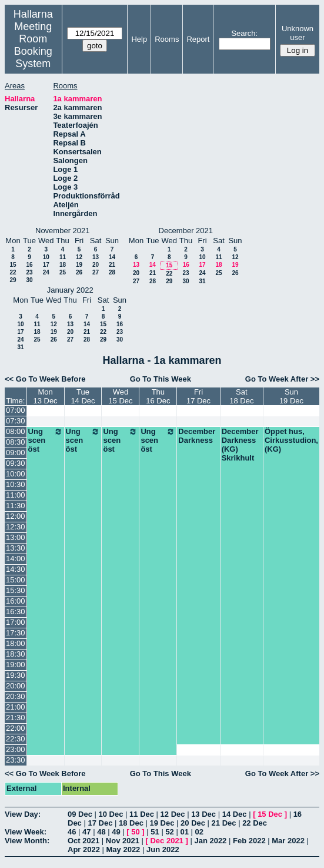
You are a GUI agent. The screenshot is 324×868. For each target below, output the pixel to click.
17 (46, 265)
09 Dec (80, 814)
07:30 (16, 421)
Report (198, 39)
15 (13, 265)
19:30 (16, 675)
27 (96, 272)
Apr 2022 (84, 849)
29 (13, 280)
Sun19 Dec (291, 396)
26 (79, 272)
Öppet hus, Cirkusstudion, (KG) (291, 440)
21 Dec (224, 823)
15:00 (16, 580)
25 (63, 272)
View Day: (23, 814)
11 (63, 257)
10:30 (16, 484)
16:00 (16, 601)
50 (135, 832)
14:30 (16, 569)
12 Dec (173, 814)
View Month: (27, 841)
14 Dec (235, 814)
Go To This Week (161, 379)
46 (72, 832)
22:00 (16, 728)
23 (29, 272)
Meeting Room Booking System (33, 45)
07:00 (16, 410)
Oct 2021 (83, 841)
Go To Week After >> (282, 379)
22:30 (16, 739)
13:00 (16, 537)
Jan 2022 (210, 841)
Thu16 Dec (158, 396)
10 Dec (111, 814)
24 (46, 272)
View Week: (26, 832)
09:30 (16, 463)
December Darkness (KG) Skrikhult (240, 445)
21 (112, 265)
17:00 (16, 622)
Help (139, 39)
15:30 (16, 590)
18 (63, 265)
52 (169, 832)
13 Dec (203, 814)
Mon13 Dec (45, 396)
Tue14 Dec (83, 396)
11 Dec (142, 814)
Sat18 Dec (241, 396)
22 (13, 272)
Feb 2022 (249, 841)
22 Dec (255, 823)
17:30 (16, 633)
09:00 (16, 453)
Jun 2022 (163, 849)
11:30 (16, 506)
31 (202, 281)
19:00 (16, 665)
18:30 (16, 654)
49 (116, 832)
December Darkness (197, 436)
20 (96, 265)
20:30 (16, 696)
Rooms (167, 39)
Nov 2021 (123, 841)
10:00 (16, 474)
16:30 (16, 612)
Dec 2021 (166, 841)
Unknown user (298, 33)
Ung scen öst (46, 440)
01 (184, 832)
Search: (244, 33)
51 (155, 832)
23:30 (16, 760)
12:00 (16, 516)
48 (101, 832)
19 (79, 265)
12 (79, 257)
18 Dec (131, 823)
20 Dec (193, 823)
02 (199, 832)
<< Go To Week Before (45, 379)
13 (96, 257)
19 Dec (162, 823)
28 (112, 272)
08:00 (16, 431)
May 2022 (123, 849)
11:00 (16, 495)
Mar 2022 (288, 841)
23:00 (16, 749)
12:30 (16, 527)
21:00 (16, 707)
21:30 (16, 718)
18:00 (16, 643)
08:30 (16, 442)
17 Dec (100, 823)
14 (112, 257)
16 (29, 265)
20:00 (16, 686)
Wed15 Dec (120, 396)
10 (46, 257)
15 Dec (270, 814)
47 (86, 832)
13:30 (16, 548)
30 (29, 280)
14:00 (16, 559)
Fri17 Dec (198, 396)
